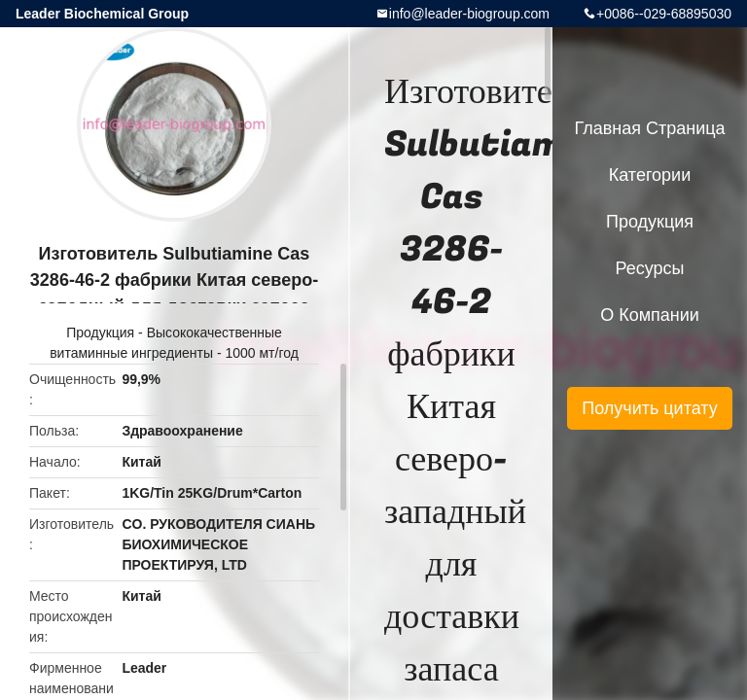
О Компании (650, 315)
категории (650, 175)
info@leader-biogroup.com (469, 14)
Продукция (100, 332)
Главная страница (649, 128)
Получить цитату (650, 408)
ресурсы (650, 268)
